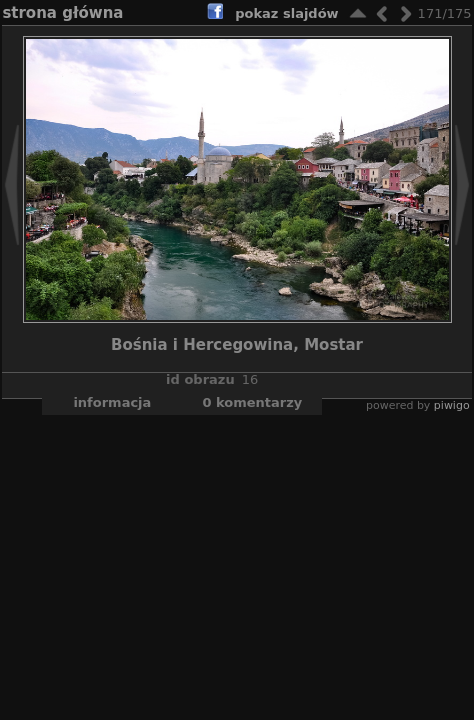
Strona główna (62, 13)
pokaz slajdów (286, 13)
